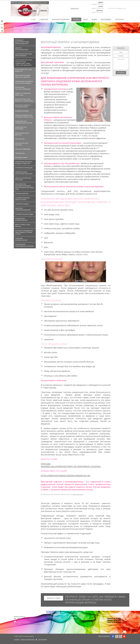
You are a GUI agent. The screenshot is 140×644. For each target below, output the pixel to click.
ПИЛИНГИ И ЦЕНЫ (22, 204)
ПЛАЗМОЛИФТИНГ (22, 194)
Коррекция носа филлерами (21, 128)
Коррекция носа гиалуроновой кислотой (24, 122)
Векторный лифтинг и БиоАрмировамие (23, 106)
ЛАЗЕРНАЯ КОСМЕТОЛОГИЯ (21, 239)
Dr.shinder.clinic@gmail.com (117, 8)
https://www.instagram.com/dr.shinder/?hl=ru (66, 476)
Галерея (54, 617)
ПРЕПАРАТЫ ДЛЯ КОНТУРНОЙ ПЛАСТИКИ (24, 173)
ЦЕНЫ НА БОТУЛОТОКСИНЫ (22, 49)
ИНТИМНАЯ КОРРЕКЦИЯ (24, 168)
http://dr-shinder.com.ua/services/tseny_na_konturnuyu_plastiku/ (71, 465)
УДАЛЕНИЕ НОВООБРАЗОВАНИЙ (23, 209)
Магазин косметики (61, 19)
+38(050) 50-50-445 (97, 8)
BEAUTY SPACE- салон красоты (23, 225)
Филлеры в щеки (21, 157)
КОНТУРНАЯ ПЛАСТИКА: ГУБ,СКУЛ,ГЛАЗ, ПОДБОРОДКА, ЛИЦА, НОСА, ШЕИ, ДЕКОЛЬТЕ (55, 31)
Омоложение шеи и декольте (22, 134)
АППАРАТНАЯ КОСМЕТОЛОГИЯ (21, 219)
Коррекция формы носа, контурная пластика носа (24, 116)
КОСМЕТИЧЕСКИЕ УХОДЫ (24, 214)
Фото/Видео (106, 19)
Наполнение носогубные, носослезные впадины (24, 82)
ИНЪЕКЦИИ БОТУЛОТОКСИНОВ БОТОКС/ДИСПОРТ (22, 42)
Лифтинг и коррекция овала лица (23, 94)
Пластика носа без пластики (22, 144)
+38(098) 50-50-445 (97, 4)
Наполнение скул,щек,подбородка (23, 88)
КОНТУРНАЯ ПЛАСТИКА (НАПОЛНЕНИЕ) (23, 55)
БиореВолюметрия (22, 111)
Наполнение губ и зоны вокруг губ (24, 70)
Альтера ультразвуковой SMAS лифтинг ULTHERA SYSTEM (24, 232)
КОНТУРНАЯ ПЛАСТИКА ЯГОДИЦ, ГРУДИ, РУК (23, 162)
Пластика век (20, 139)
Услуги (76, 19)
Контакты (119, 19)
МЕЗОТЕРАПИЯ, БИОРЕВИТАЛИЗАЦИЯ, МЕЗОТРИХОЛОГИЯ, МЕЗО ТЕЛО (24, 187)
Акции (94, 19)
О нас (33, 19)
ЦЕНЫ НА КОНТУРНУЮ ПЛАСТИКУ (23, 179)
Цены (85, 19)
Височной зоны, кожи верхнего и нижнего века (24, 100)
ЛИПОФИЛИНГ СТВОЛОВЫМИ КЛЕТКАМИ (24, 245)
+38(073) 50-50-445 (97, 12)
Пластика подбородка (23, 149)
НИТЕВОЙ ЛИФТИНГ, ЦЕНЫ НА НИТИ (23, 199)
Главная (16, 31)
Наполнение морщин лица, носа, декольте (23, 76)
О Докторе (44, 19)
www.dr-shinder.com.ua (78, 495)
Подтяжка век (20, 153)
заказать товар (53, 598)
